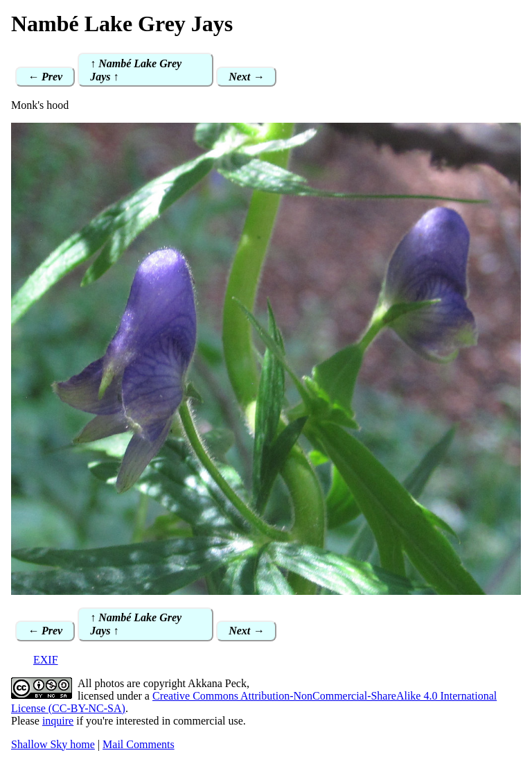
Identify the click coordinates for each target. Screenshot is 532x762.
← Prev (45, 77)
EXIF (46, 660)
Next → (246, 77)
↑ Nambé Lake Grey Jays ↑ (136, 70)
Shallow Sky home (53, 744)
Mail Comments (139, 744)
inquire (58, 721)
